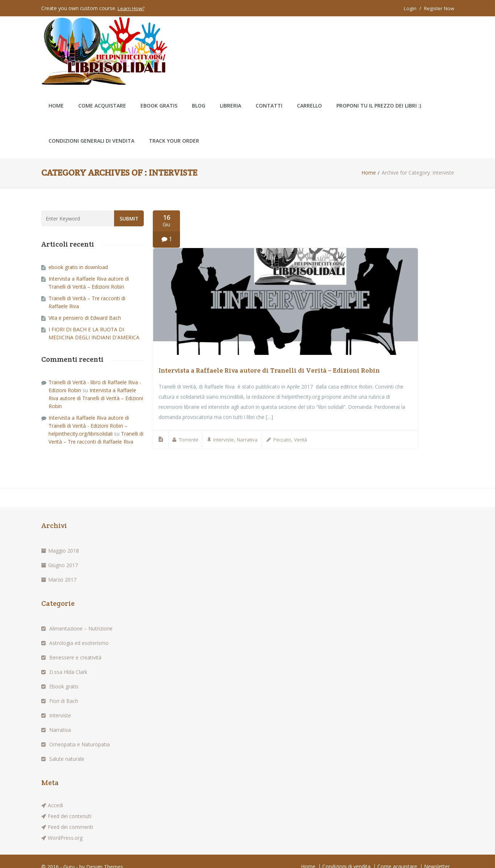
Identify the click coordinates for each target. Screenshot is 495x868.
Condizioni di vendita (346, 855)
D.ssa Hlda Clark (68, 661)
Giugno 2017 (63, 554)
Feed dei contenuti (70, 805)
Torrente (189, 429)
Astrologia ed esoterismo (79, 632)
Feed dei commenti (70, 816)
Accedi (55, 794)
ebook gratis (159, 93)
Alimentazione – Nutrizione (81, 617)
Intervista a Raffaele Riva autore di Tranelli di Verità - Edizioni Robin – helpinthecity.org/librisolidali (89, 413)
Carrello (309, 93)
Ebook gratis (64, 675)
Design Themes (105, 856)
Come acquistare (102, 93)
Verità (305, 429)
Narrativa (250, 429)
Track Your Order (174, 128)
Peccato (286, 429)
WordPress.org (65, 827)
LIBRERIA (230, 93)
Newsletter (437, 855)
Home (56, 93)
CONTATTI (269, 93)
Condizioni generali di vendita (91, 128)
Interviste (225, 429)
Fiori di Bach (64, 690)
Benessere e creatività (75, 646)
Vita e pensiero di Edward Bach (85, 305)
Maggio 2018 (64, 539)
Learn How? (132, 8)
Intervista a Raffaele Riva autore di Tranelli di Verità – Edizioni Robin (269, 359)
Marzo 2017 (62, 568)
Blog (199, 93)
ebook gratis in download (78, 255)
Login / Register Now (428, 8)
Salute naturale (67, 748)
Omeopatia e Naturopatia (79, 733)
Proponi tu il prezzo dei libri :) (379, 93)
